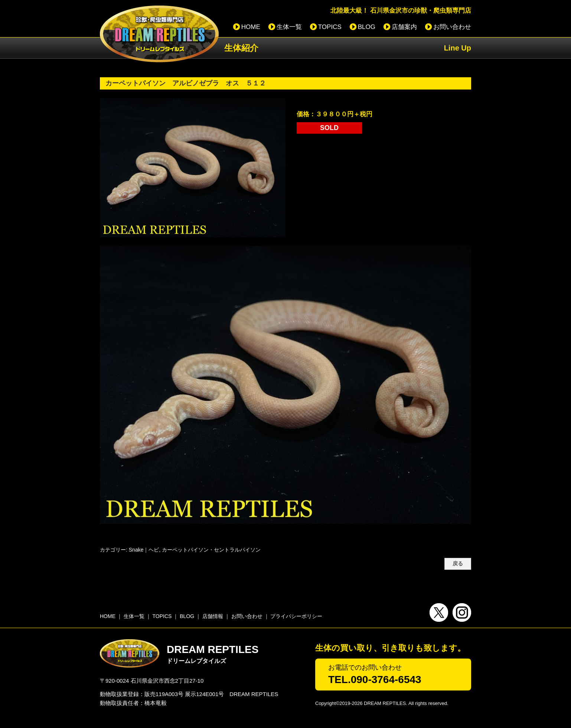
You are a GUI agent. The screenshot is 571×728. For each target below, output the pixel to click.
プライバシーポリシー (296, 616)
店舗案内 (404, 27)
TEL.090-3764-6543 (375, 680)
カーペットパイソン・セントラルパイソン (211, 550)
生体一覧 (289, 27)
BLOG (367, 27)
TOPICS (330, 27)
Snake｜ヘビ (144, 550)
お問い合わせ (452, 27)
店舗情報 (213, 616)
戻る (458, 564)
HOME (251, 27)
